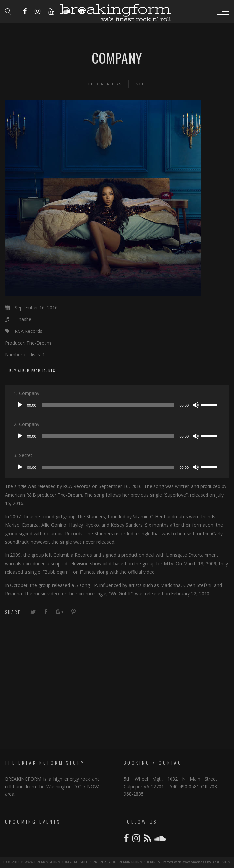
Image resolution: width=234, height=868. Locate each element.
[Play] (20, 405)
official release (106, 84)
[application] (117, 405)
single (139, 84)
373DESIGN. (221, 862)
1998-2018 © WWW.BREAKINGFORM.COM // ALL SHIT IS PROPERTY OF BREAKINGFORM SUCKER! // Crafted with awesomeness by (107, 862)
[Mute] (196, 405)
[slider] (108, 405)
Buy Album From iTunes (32, 371)
